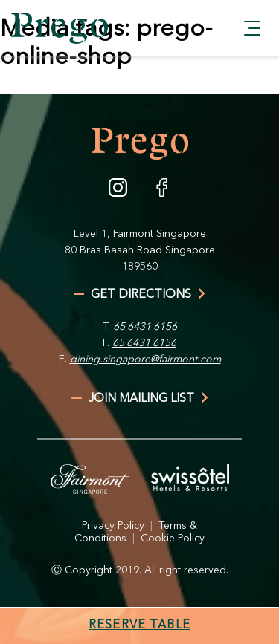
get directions (139, 295)
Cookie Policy (173, 539)
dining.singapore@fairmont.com (145, 360)
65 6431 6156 (145, 327)
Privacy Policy (113, 526)
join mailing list (140, 399)
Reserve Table (139, 625)
